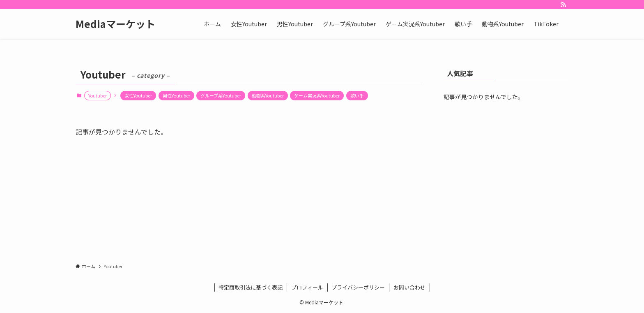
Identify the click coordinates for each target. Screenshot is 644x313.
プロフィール (307, 287)
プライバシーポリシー (358, 287)
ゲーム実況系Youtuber (317, 95)
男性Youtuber (176, 95)
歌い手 (357, 95)
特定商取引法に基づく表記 (251, 287)
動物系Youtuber (268, 95)
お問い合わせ (409, 287)
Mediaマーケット (115, 24)
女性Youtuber (138, 95)
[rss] (563, 5)
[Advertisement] (506, 167)
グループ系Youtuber (221, 95)
